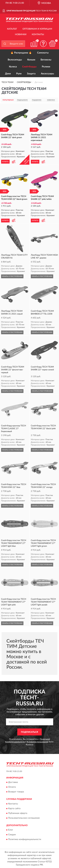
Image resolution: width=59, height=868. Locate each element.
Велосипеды (15, 60)
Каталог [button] (12, 29)
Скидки (12, 835)
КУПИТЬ (5, 162)
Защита (31, 74)
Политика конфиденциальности (25, 839)
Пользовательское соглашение (24, 818)
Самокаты (43, 53)
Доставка (13, 782)
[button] (43, 44)
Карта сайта (14, 809)
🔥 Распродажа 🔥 (21, 53)
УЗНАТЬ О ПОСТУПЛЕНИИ (12, 276)
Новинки (21, 34)
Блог (11, 830)
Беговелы (46, 60)
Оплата (12, 787)
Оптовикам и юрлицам (37, 29)
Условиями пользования (37, 742)
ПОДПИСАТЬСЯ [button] (29, 732)
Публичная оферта (18, 813)
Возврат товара (16, 792)
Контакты (38, 34)
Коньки (31, 60)
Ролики (46, 67)
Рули (19, 74)
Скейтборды (29, 67)
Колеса (13, 67)
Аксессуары (47, 74)
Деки (8, 74)
